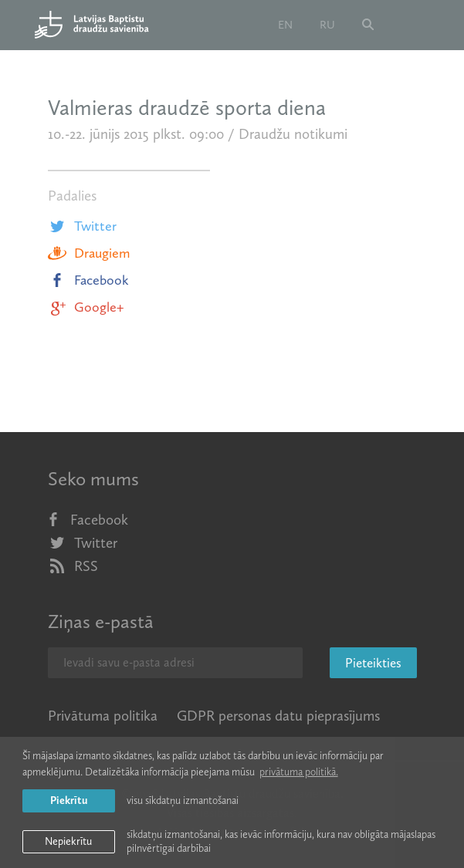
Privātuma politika (103, 716)
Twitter (82, 226)
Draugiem (89, 253)
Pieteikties (373, 663)
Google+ (86, 307)
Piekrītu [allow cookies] (69, 800)
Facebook (88, 280)
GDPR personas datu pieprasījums (278, 716)
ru (327, 25)
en (285, 25)
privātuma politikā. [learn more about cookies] (299, 772)
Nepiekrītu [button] (68, 841)
